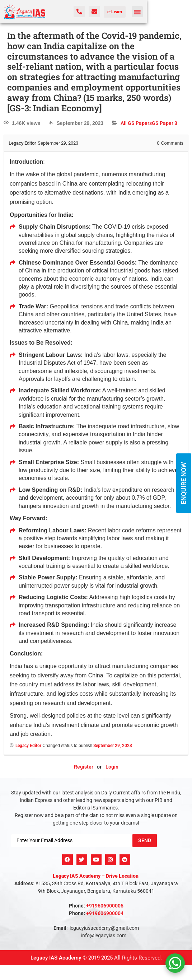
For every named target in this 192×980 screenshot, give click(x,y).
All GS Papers (136, 123)
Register (84, 767)
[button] (137, 12)
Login (112, 767)
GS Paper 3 (165, 123)
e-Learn (115, 12)
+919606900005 (105, 906)
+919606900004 (105, 913)
